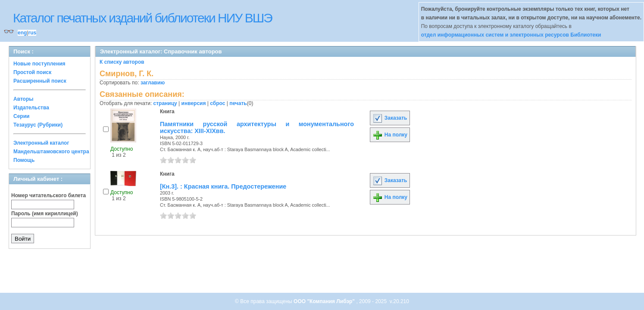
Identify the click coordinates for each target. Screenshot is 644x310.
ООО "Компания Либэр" (325, 301)
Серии (21, 116)
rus (32, 33)
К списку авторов (122, 62)
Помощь (24, 160)
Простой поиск (32, 72)
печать (238, 103)
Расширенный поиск (40, 81)
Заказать (390, 118)
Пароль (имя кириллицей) (45, 214)
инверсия (194, 103)
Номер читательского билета (48, 195)
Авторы (23, 99)
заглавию (153, 83)
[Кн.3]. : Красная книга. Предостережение (223, 186)
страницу (165, 103)
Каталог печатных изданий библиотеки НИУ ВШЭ (142, 18)
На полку (390, 135)
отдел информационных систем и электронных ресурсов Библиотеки (511, 35)
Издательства (31, 108)
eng (22, 33)
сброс (217, 103)
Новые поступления (39, 64)
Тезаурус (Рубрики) (38, 125)
